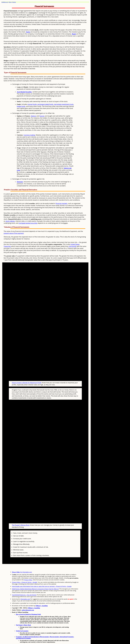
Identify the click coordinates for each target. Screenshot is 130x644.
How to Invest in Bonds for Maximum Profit (26, 379)
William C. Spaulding (42, 599)
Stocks (28, 32)
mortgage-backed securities (28, 223)
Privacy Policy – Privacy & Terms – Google (25, 575)
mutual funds (32, 104)
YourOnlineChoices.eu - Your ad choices (24, 588)
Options (33, 116)
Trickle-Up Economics (22, 624)
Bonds (74, 34)
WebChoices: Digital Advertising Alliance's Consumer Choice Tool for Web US (35, 582)
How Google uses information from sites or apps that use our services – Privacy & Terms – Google (42, 579)
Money (10, 2)
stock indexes (10, 221)
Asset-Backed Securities (24, 92)
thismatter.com (25, 592)
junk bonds (73, 246)
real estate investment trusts (64, 104)
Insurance (20, 182)
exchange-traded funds (45, 104)
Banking (14, 2)
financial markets (62, 203)
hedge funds (21, 106)
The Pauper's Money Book (21, 518)
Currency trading (29, 135)
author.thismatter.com (28, 603)
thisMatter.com (5, 2)
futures (42, 116)
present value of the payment (14, 233)
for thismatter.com (22, 565)
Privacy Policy (28, 573)
